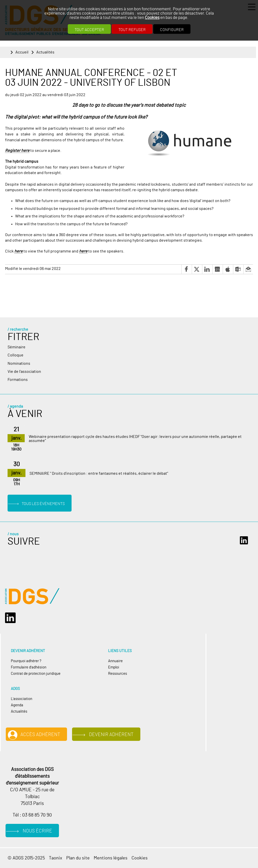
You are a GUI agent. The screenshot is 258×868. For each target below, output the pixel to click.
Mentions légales (111, 858)
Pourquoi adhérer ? (26, 661)
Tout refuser (132, 30)
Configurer (172, 30)
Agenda (17, 705)
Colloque (15, 355)
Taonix (56, 858)
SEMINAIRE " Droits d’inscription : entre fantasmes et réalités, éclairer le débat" (99, 473)
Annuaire (115, 661)
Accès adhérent (40, 735)
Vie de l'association (24, 372)
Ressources (118, 674)
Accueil (22, 52)
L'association (22, 699)
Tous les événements (43, 504)
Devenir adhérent (111, 735)
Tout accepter (89, 30)
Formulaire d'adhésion (29, 667)
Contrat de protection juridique (36, 674)
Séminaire (17, 347)
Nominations (19, 363)
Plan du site (78, 858)
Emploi (114, 667)
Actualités (45, 52)
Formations (18, 380)
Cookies (152, 18)
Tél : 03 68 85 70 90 (32, 815)
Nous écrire (37, 831)
